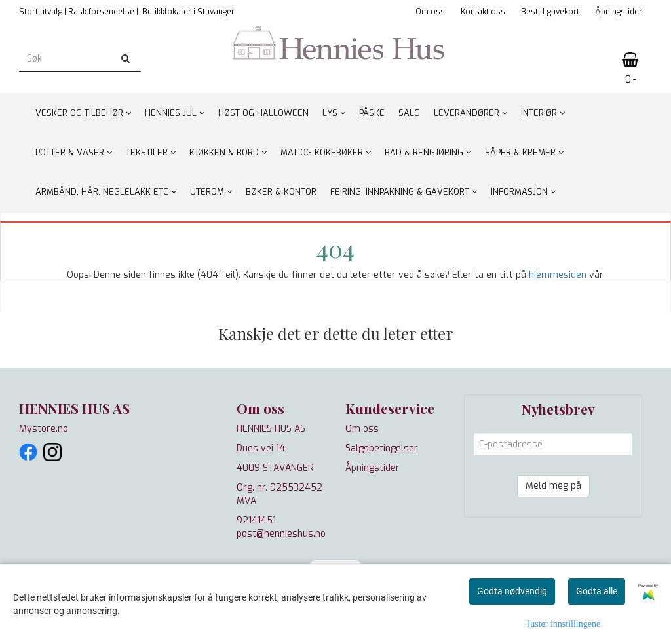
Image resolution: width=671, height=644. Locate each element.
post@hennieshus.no (281, 534)
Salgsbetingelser (382, 448)
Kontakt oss (483, 12)
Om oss (430, 12)
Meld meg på (553, 486)
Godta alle (597, 591)
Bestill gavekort (550, 12)
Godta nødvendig (512, 591)
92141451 (256, 521)
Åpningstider (619, 12)
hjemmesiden (558, 275)
